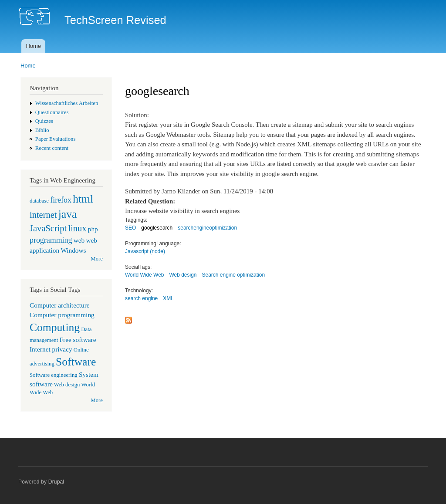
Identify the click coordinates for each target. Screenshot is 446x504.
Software (76, 362)
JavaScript (48, 228)
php (93, 229)
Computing (55, 327)
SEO (130, 228)
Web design (67, 385)
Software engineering (54, 375)
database (39, 201)
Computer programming (62, 315)
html (83, 199)
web (79, 240)
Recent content (52, 148)
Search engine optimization (234, 275)
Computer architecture (60, 305)
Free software (78, 340)
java (68, 214)
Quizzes (44, 121)
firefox (61, 200)
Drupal (56, 482)
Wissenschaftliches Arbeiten (67, 103)
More (97, 259)
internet (43, 215)
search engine (141, 298)
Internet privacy (51, 349)
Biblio (42, 130)
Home (33, 46)
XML (168, 298)
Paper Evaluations (56, 139)
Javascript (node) (145, 251)
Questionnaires (52, 112)
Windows (73, 250)
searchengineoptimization (207, 228)
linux (77, 228)
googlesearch (157, 228)
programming (51, 240)
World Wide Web (144, 275)
